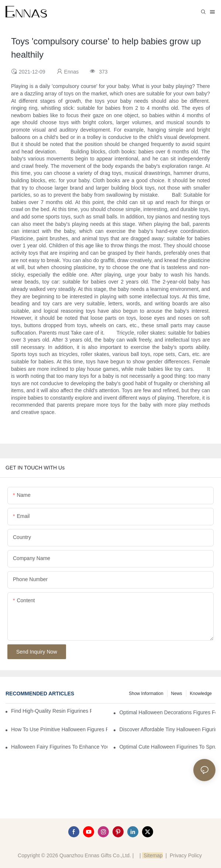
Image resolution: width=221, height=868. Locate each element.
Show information (146, 694)
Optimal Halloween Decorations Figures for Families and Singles (167, 712)
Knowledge (201, 694)
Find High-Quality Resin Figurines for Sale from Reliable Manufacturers (51, 711)
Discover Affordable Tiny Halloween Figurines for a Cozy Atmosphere (167, 729)
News (177, 694)
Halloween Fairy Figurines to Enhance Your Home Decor (59, 747)
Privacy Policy (186, 855)
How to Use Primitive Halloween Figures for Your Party (59, 729)
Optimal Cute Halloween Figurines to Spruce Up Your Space (167, 747)
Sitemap (152, 855)
